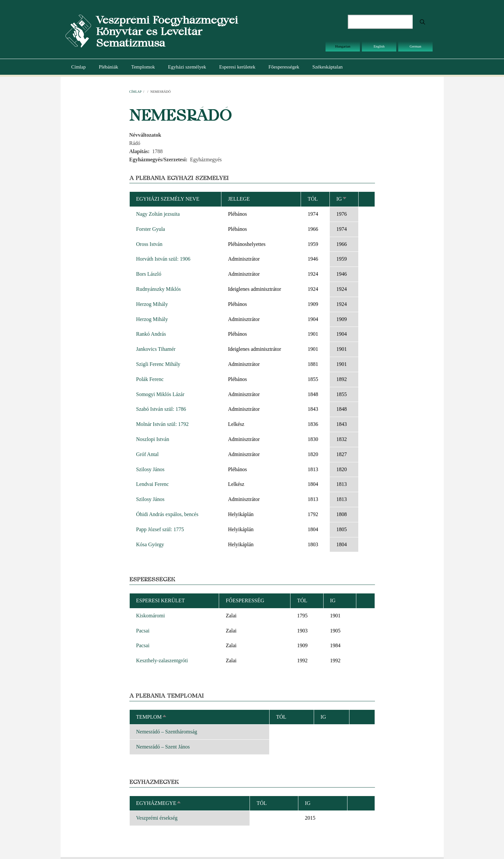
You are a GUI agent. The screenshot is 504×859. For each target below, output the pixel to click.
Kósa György (150, 544)
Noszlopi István (153, 439)
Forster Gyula (151, 229)
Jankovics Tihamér (156, 349)
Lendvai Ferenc (153, 484)
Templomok (143, 67)
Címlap (79, 67)
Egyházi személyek (187, 67)
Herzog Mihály (152, 304)
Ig (342, 199)
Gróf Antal (148, 454)
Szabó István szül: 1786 (161, 409)
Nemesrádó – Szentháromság (167, 732)
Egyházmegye (159, 803)
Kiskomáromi (151, 616)
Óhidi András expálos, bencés (167, 514)
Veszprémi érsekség (157, 818)
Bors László (149, 274)
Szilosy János (150, 469)
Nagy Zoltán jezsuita (158, 214)
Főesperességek (284, 67)
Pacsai (143, 631)
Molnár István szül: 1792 (162, 424)
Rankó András (151, 334)
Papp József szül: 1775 (160, 529)
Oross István (149, 244)
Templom (152, 717)
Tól (313, 199)
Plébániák (109, 67)
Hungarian (343, 46)
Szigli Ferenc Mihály (158, 364)
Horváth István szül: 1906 (163, 259)
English (379, 46)
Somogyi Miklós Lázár (160, 394)
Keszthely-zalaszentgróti (162, 660)
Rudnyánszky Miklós (159, 289)
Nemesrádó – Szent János (163, 747)
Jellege (239, 199)
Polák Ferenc (150, 379)
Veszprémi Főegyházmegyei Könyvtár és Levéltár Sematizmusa (167, 31)
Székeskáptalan (327, 67)
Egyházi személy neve (168, 199)
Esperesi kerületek (237, 67)
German (415, 46)
